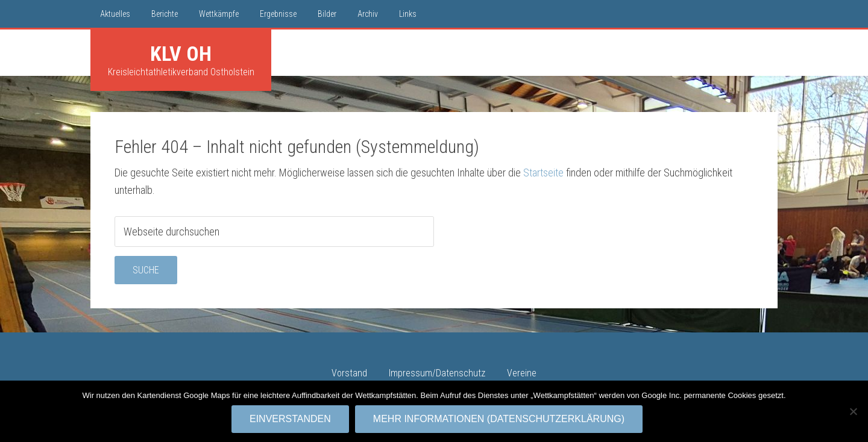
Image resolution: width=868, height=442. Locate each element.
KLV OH (181, 54)
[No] (853, 411)
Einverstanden (290, 419)
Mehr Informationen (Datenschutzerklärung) (499, 419)
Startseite (543, 173)
